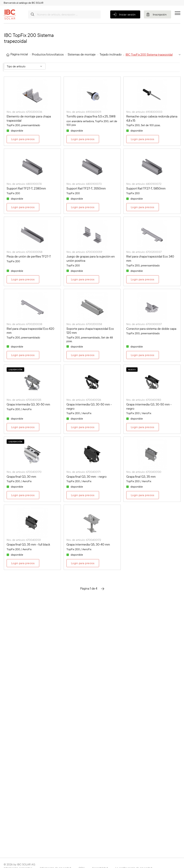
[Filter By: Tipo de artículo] (25, 66)
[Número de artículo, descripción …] (64, 14)
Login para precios (23, 139)
